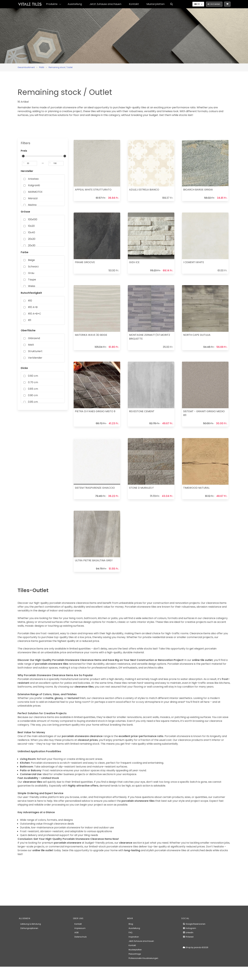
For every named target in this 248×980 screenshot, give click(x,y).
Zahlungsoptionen (29, 928)
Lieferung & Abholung (31, 924)
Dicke (24, 368)
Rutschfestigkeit (31, 293)
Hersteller (27, 171)
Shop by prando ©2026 (196, 947)
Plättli (42, 67)
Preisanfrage (135, 954)
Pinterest (188, 937)
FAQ (130, 932)
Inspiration (134, 937)
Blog (131, 924)
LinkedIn (188, 932)
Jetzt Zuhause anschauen (105, 4)
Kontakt (134, 4)
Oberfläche (28, 330)
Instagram (189, 928)
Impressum (80, 928)
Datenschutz (81, 937)
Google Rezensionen (194, 924)
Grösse (25, 212)
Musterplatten (156, 4)
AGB (76, 932)
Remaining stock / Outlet (61, 67)
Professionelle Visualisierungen (143, 958)
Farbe (25, 252)
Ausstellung (75, 4)
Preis (24, 151)
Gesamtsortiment (26, 67)
